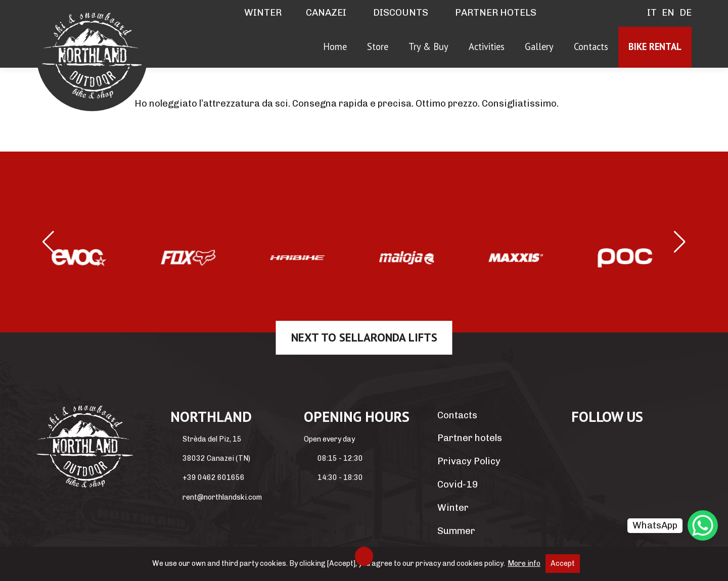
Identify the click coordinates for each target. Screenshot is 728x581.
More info (524, 564)
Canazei (326, 13)
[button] (48, 242)
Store (378, 46)
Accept (563, 564)
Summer (456, 531)
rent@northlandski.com (222, 497)
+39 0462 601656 (214, 478)
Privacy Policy (469, 461)
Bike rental (655, 46)
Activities (487, 46)
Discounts (400, 13)
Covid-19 (457, 485)
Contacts (591, 46)
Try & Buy (428, 46)
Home (335, 46)
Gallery (539, 46)
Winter (262, 13)
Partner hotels (495, 13)
